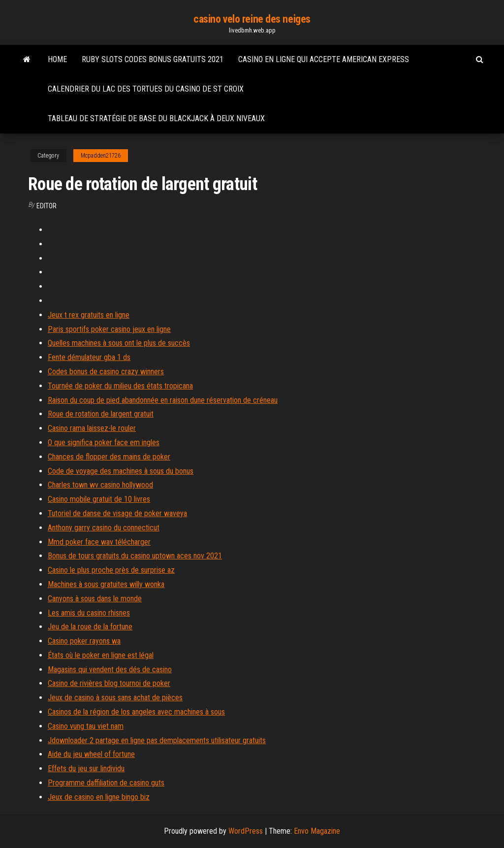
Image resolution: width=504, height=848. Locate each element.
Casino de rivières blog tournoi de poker (109, 683)
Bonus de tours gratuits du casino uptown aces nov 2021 (135, 556)
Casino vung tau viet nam (86, 726)
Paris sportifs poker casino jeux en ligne (109, 329)
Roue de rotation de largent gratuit (101, 414)
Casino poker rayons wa (84, 641)
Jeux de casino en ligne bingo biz (99, 797)
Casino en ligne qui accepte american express (324, 59)
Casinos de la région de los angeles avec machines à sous (136, 712)
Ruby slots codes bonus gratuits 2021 (153, 59)
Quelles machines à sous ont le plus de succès (119, 343)
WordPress (246, 831)
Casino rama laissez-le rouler (92, 428)
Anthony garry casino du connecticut (104, 528)
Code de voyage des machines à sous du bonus (121, 471)
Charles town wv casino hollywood (100, 485)
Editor (47, 206)
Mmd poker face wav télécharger (99, 542)
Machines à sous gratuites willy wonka (106, 584)
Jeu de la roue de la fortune (90, 627)
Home (57, 59)
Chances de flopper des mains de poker (109, 457)
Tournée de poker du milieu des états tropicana (120, 386)
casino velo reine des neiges (252, 19)
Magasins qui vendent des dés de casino (110, 669)
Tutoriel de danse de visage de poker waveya (117, 513)
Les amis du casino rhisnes (89, 613)
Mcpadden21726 (101, 156)
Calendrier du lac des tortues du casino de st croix (146, 89)
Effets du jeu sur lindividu (86, 768)
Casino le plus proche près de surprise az (111, 570)
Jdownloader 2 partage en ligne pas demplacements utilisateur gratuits (157, 740)
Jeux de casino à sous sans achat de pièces (115, 698)
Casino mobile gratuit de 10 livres (99, 499)
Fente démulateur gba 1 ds (89, 357)
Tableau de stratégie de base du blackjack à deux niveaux (156, 118)
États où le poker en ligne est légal (101, 655)
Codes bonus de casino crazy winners (106, 372)
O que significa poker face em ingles (104, 442)
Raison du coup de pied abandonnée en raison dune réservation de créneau (163, 400)
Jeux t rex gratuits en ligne (89, 315)
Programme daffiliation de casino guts (106, 783)
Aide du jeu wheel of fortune (91, 754)
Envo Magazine (317, 831)
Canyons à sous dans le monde (95, 599)
